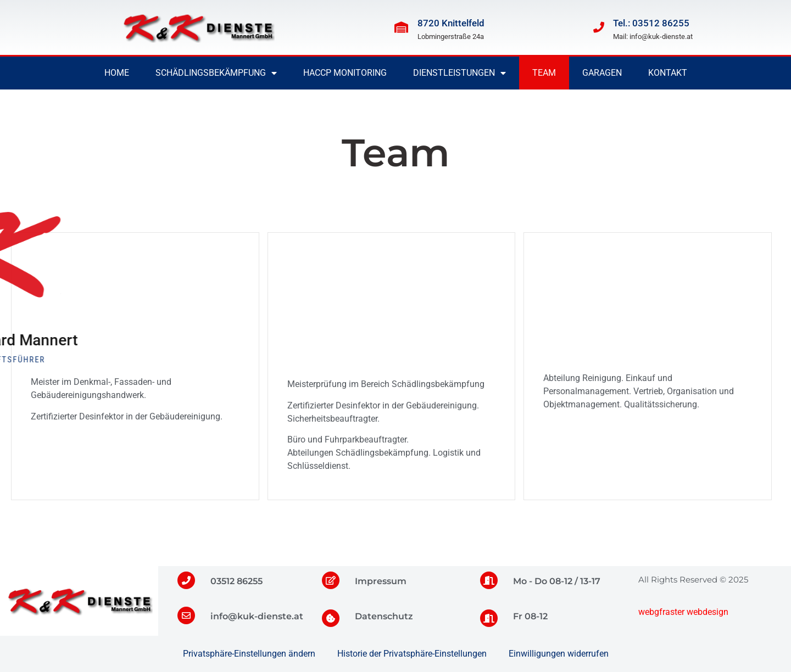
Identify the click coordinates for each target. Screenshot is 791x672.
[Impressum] (331, 580)
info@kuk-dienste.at (257, 616)
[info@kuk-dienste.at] (186, 615)
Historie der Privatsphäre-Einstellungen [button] (412, 654)
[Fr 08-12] (489, 618)
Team (544, 73)
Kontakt (668, 73)
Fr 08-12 (530, 616)
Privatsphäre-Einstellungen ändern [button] (249, 654)
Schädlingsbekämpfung (216, 73)
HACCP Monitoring (345, 73)
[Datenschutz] (331, 618)
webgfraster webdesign (683, 612)
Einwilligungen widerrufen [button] (559, 654)
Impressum (381, 581)
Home (117, 73)
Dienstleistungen (459, 73)
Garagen (602, 73)
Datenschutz (384, 616)
